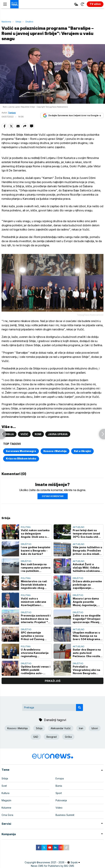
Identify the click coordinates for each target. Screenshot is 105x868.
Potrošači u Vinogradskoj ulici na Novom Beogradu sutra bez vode (86, 670)
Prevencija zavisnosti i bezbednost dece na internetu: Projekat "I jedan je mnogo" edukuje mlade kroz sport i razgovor (36, 619)
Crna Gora (7, 815)
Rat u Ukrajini (82, 451)
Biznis (59, 786)
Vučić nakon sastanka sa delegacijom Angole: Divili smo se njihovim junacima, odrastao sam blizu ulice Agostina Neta (35, 534)
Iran (81, 728)
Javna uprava (58, 434)
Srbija (18, 22)
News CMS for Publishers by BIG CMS (52, 866)
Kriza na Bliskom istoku (21, 458)
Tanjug (12, 113)
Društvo (29, 22)
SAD (36, 737)
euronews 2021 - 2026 (52, 862)
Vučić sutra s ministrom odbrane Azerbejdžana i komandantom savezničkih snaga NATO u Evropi (33, 602)
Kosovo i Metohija (55, 451)
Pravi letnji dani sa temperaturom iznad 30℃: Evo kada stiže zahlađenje (86, 534)
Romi (38, 434)
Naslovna (6, 22)
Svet (4, 786)
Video (59, 808)
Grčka (68, 737)
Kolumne (6, 808)
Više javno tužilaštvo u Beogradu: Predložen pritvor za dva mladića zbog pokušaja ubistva (88, 551)
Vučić (24, 434)
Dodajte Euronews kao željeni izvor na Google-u (72, 116)
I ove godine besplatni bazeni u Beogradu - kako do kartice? (35, 551)
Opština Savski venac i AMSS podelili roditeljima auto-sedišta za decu (36, 670)
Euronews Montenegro (21, 451)
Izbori (95, 728)
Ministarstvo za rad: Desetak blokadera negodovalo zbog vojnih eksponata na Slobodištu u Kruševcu (36, 585)
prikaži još (53, 681)
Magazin (6, 800)
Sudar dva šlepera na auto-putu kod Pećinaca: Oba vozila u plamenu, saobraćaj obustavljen (87, 653)
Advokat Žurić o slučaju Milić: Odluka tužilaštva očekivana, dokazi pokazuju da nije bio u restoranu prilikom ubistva (87, 568)
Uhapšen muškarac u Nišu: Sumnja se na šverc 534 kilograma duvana (86, 636)
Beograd (52, 737)
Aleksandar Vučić (61, 728)
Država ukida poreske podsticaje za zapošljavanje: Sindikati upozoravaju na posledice (87, 585)
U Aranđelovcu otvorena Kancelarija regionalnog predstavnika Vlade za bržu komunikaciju (36, 653)
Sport (59, 793)
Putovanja (61, 800)
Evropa (60, 778)
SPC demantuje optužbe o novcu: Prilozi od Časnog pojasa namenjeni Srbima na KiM (32, 636)
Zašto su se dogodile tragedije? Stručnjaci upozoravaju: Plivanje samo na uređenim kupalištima (87, 619)
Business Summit (65, 815)
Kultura (5, 793)
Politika (26, 527)
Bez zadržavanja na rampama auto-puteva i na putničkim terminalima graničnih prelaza (36, 568)
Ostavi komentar (53, 496)
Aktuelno (79, 527)
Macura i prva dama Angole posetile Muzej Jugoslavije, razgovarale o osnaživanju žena (86, 602)
